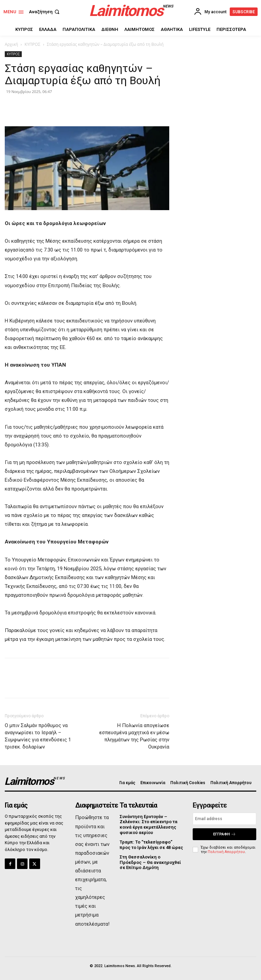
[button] (45, 12)
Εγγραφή (224, 834)
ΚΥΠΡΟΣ (32, 44)
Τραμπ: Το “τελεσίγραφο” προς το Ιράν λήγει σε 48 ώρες (151, 845)
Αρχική (11, 44)
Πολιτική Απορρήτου (226, 852)
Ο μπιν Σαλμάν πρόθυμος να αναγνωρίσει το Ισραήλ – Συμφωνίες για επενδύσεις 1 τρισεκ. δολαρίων (38, 736)
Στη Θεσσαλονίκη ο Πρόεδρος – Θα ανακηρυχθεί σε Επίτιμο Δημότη (150, 862)
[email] (224, 819)
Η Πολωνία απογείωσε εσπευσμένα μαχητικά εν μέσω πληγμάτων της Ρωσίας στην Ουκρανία (134, 736)
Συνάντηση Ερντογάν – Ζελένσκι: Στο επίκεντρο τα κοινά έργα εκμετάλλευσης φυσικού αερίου (149, 825)
